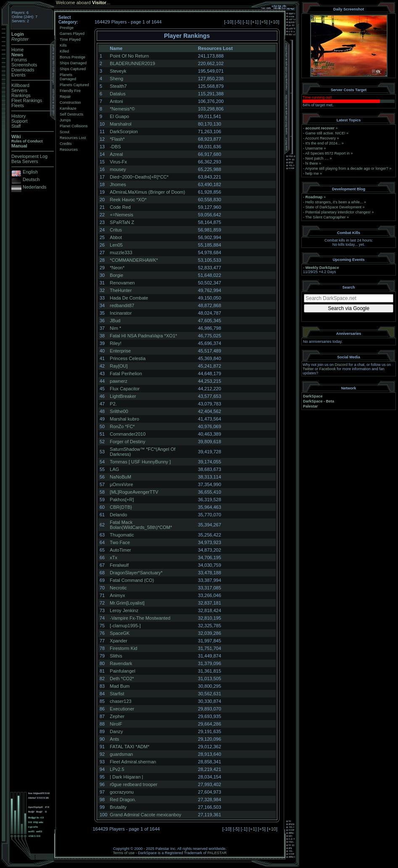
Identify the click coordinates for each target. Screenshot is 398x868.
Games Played (72, 34)
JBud (115, 321)
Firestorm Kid (123, 648)
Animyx (117, 595)
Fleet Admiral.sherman (133, 762)
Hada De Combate (129, 298)
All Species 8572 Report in (327, 153)
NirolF (116, 724)
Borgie (116, 275)
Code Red (120, 207)
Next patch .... (317, 158)
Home (17, 50)
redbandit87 (122, 305)
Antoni (116, 101)
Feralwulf (119, 565)
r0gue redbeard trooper (133, 784)
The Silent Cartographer (325, 217)
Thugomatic (122, 535)
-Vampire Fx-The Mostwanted (140, 618)
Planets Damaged (68, 77)
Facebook (328, 369)
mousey (118, 169)
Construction (70, 103)
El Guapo (119, 116)
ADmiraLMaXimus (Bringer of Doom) (147, 192)
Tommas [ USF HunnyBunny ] (140, 462)
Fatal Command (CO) (132, 580)
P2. (113, 404)
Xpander (119, 641)
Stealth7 (118, 86)
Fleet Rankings (27, 100)
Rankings (21, 95)
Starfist (117, 694)
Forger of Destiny (127, 442)
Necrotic (118, 588)
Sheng (116, 79)
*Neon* (117, 268)
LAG (114, 469)
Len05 (116, 245)
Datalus (117, 94)
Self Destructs (71, 114)
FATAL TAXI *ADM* (129, 747)
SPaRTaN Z (122, 222)
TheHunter (121, 290)
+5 (264, 22)
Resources (69, 150)
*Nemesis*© (122, 109)
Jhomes (118, 184)
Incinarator (121, 313)
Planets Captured (74, 85)
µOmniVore (121, 484)
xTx (113, 558)
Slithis (116, 656)
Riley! (116, 343)
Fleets (18, 105)
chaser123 (120, 701)
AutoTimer (120, 550)
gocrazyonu (122, 792)
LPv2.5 (117, 769)
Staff (16, 126)
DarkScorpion (124, 132)
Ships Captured (73, 69)
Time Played (70, 39)
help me (312, 174)
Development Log (29, 156)
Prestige (67, 28)
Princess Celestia (128, 358)
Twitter (308, 369)
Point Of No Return (129, 56)
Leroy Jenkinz (124, 610)
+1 (254, 22)
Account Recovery (320, 138)
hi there (312, 163)
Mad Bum (120, 686)
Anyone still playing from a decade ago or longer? (347, 168)
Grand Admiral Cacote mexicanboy (145, 815)
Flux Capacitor (125, 389)
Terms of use (124, 853)
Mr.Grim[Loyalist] (127, 603)
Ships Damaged (73, 63)
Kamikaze (68, 108)
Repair (65, 97)
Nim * (115, 328)
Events (18, 75)
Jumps (65, 120)
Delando (118, 515)
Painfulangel (123, 671)
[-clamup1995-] (125, 626)
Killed (64, 51)
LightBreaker (123, 396)
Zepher (117, 716)
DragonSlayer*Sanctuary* (136, 573)
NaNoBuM (120, 477)
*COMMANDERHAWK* (134, 260)
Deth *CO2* (122, 679)
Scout (65, 132)
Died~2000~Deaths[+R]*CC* (139, 177)
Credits (66, 144)
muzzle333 (121, 253)
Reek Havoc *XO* (128, 200)
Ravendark (121, 663)
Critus (116, 230)
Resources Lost (73, 138)
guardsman (121, 754)
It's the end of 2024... (323, 143)
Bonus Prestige (72, 57)
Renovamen (122, 283)
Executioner (122, 709)
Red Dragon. (123, 800)
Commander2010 (128, 434)
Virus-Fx (118, 162)
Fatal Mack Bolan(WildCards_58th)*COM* (141, 525)
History (18, 116)
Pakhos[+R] (122, 500)
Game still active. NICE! (326, 133)
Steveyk (118, 71)
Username (314, 148)
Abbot (116, 237)
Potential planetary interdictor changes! (338, 212)
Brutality (118, 807)
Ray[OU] (119, 366)
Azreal (116, 154)
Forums (19, 60)
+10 (274, 22)
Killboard (20, 85)
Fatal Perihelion (126, 374)
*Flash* (117, 139)
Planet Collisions (74, 126)
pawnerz (119, 381)
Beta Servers (25, 161)
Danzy (116, 731)
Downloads (23, 70)
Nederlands (34, 187)
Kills (63, 45)
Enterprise (120, 351)
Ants (114, 739)
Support (20, 121)
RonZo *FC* (122, 426)
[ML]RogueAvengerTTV (134, 492)
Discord (341, 365)
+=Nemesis (121, 215)
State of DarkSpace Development (334, 207)
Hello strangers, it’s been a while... (334, 202)
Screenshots (24, 65)
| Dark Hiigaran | (126, 777)
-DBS (115, 147)
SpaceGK (120, 633)
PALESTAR (217, 853)
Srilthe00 (119, 411)
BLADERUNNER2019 (132, 63)
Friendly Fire (70, 91)
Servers (19, 90)
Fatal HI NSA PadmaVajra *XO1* (143, 336)
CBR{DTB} (121, 507)
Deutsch (31, 179)
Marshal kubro (124, 419)
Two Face (120, 542)
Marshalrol (120, 124)
